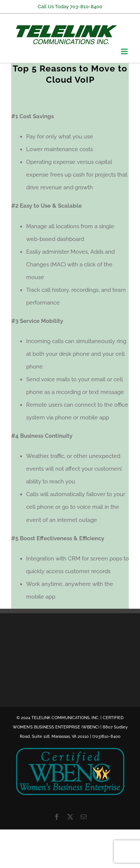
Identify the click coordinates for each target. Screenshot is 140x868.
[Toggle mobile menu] (125, 51)
